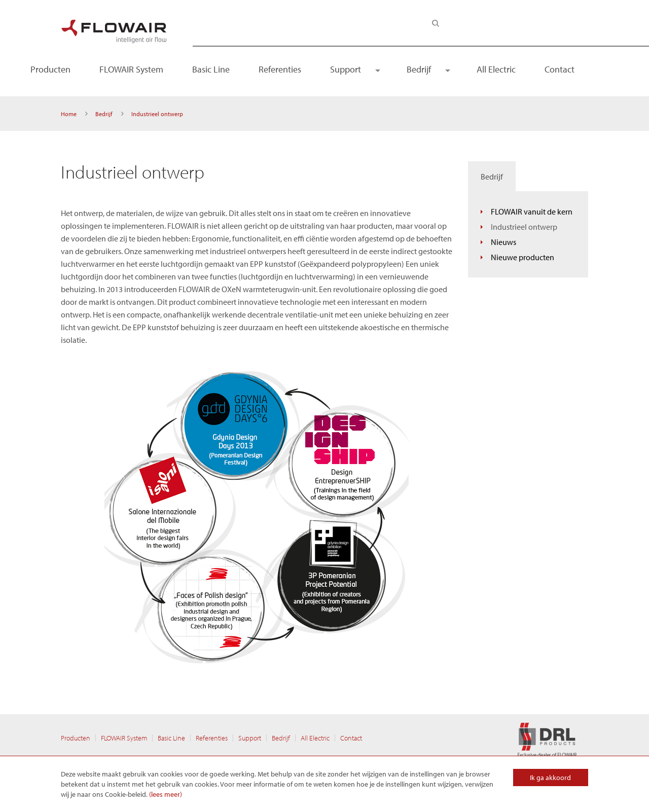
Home (69, 114)
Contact (560, 69)
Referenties (280, 69)
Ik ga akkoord (550, 778)
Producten (50, 69)
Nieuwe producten (522, 257)
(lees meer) (166, 794)
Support (346, 69)
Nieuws (503, 242)
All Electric (496, 69)
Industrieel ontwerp (524, 227)
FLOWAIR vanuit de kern (532, 211)
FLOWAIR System (131, 69)
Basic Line (211, 69)
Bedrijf (419, 69)
